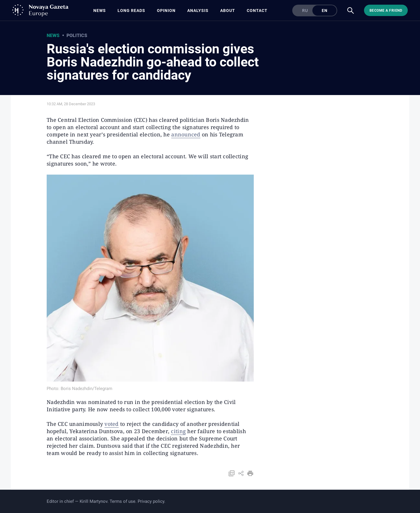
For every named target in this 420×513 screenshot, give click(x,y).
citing (178, 431)
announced (186, 134)
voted (111, 424)
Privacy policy (151, 501)
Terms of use (123, 501)
